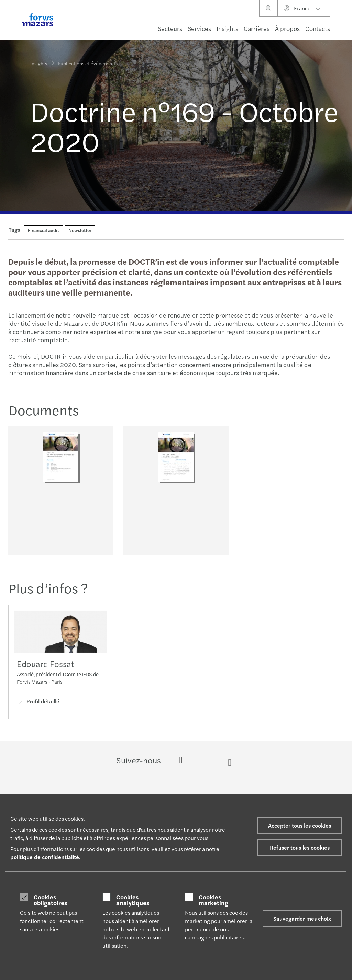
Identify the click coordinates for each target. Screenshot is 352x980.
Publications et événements (88, 58)
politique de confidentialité (45, 857)
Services (199, 28)
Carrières (257, 28)
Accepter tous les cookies (300, 825)
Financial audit (43, 230)
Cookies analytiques (133, 900)
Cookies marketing (213, 900)
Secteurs (170, 28)
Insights (227, 28)
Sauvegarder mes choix (302, 918)
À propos (287, 28)
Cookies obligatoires (50, 900)
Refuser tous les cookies (300, 847)
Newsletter (80, 230)
